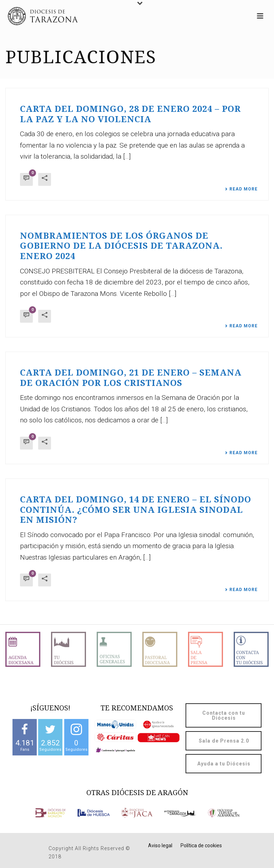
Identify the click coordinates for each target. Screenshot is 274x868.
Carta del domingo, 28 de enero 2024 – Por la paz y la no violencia (130, 114)
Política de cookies (201, 845)
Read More (241, 189)
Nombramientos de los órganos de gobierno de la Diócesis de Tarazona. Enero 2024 (121, 246)
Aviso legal (160, 845)
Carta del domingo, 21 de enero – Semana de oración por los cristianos (131, 378)
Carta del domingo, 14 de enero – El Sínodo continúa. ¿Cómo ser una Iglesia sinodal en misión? (136, 510)
